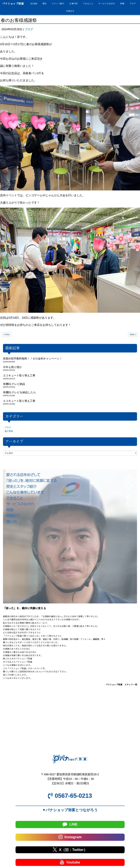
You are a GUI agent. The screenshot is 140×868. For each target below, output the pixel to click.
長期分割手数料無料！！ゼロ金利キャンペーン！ (33, 359)
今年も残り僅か (12, 367)
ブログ (29, 29)
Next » (133, 334)
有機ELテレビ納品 (14, 384)
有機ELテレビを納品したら (19, 392)
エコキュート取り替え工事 (19, 375)
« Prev (7, 334)
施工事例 (9, 431)
